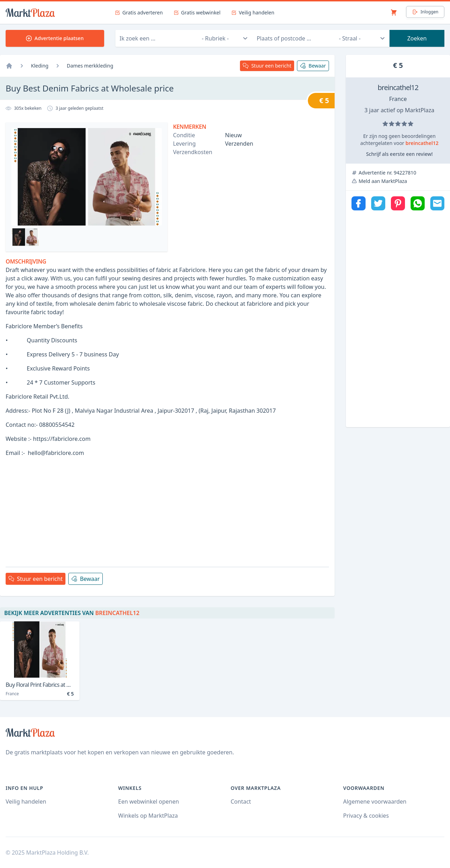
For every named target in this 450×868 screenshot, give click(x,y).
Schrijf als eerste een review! (399, 154)
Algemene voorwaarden (375, 802)
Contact (241, 802)
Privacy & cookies (366, 816)
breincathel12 (398, 87)
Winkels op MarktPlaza (148, 816)
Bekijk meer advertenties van (72, 613)
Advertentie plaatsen (55, 38)
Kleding (40, 66)
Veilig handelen (26, 802)
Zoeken (417, 38)
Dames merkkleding (90, 66)
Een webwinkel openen (149, 802)
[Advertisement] (167, 512)
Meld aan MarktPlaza (383, 181)
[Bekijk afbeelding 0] (25, 237)
